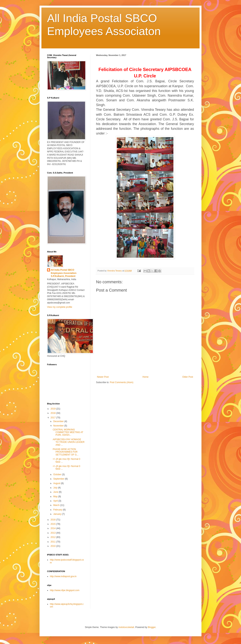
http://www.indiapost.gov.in (63, 576)
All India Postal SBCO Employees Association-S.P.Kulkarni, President (64, 273)
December (59, 421)
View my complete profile (60, 307)
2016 (53, 520)
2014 (53, 528)
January (58, 514)
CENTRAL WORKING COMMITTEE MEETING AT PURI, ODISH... (68, 432)
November (59, 426)
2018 (53, 413)
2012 (53, 537)
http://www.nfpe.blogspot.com (65, 590)
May (56, 497)
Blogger (152, 627)
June (56, 492)
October (58, 474)
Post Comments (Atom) (122, 382)
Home (146, 377)
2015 (53, 524)
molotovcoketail (126, 627)
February (58, 510)
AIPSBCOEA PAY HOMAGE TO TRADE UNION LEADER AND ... (69, 442)
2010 (53, 546)
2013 (53, 533)
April (56, 501)
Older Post (188, 377)
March (57, 505)
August (57, 483)
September (59, 479)
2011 (53, 542)
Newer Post (103, 377)
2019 (53, 409)
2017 (53, 418)
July (56, 488)
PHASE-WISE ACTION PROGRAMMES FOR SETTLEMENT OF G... (66, 452)
